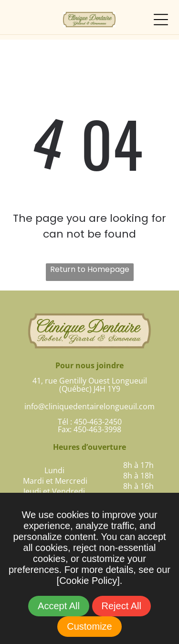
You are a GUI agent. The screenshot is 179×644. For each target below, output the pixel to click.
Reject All (121, 606)
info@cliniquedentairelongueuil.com (89, 406)
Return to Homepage (90, 269)
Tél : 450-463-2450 (90, 422)
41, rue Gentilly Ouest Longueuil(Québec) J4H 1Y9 (90, 385)
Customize (89, 626)
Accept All (59, 606)
